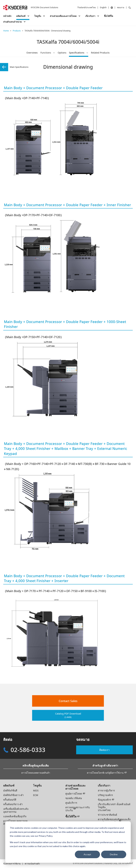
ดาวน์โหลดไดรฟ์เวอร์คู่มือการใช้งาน (105, 773)
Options (62, 53)
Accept (87, 854)
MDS (36, 790)
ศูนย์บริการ (71, 803)
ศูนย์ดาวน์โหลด (74, 794)
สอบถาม (121, 7)
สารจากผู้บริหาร (106, 790)
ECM (36, 795)
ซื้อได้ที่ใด (109, 16)
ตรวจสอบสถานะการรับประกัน (78, 809)
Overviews (32, 53)
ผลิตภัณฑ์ (9, 786)
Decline (114, 854)
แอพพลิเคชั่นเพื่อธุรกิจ (15, 816)
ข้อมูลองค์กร (104, 800)
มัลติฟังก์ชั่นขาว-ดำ (13, 795)
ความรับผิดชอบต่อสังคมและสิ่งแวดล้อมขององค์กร (114, 821)
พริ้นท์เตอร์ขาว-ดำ (13, 804)
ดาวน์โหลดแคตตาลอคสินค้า (36, 773)
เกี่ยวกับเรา (104, 786)
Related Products (100, 53)
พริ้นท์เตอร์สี (10, 800)
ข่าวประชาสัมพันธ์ (107, 815)
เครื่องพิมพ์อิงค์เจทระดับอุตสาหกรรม (16, 810)
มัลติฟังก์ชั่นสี (10, 790)
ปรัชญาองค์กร (105, 795)
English (103, 7)
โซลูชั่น (37, 786)
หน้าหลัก (7, 16)
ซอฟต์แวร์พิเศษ (74, 798)
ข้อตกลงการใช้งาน (12, 864)
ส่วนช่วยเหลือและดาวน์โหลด (76, 787)
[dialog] (68, 842)
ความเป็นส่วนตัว (32, 864)
